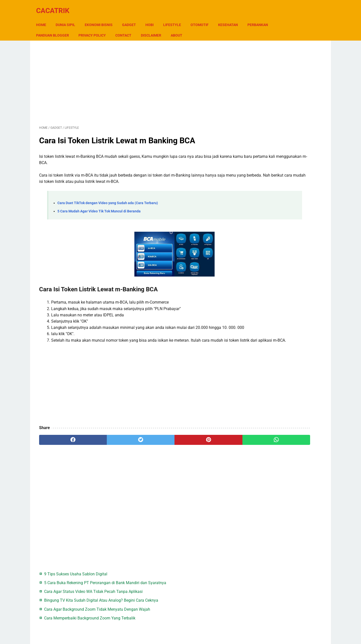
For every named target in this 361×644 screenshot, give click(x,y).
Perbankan (49, 28)
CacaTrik (56, 6)
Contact (156, 28)
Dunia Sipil (68, 17)
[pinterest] (158, 448)
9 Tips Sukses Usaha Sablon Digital (283, 48)
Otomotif (203, 17)
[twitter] (110, 448)
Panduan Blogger (86, 28)
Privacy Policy (125, 28)
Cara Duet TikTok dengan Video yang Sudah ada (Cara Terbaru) (108, 199)
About (210, 28)
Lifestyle (175, 17)
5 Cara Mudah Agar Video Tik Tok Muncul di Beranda (99, 207)
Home (44, 17)
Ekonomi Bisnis (102, 17)
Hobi (153, 17)
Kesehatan (231, 17)
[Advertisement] (134, 77)
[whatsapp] (205, 448)
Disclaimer (184, 28)
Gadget (132, 17)
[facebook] (63, 448)
